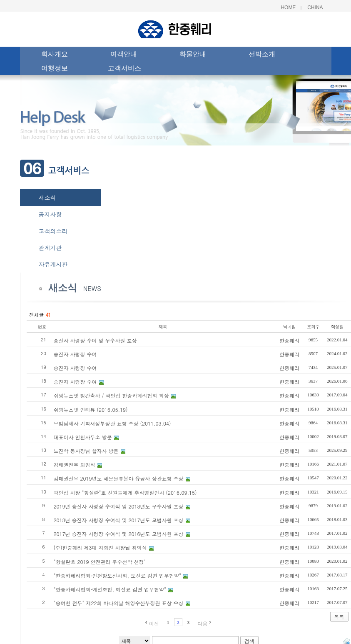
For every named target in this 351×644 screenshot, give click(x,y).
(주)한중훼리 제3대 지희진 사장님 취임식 (100, 548)
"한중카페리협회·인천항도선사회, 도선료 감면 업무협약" (118, 575)
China (315, 8)
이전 (154, 623)
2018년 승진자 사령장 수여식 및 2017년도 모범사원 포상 (119, 520)
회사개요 (55, 55)
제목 (163, 327)
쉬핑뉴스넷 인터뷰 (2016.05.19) (91, 410)
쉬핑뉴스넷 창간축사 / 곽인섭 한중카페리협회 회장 (111, 395)
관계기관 (50, 248)
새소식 (47, 198)
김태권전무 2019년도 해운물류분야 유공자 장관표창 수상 (119, 478)
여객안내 (124, 55)
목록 (339, 617)
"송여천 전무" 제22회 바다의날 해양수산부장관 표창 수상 (119, 603)
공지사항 (50, 214)
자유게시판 (53, 264)
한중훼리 (289, 340)
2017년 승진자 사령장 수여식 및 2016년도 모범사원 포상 (119, 534)
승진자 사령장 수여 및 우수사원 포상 (95, 340)
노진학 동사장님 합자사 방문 (86, 451)
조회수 (313, 327)
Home (288, 8)
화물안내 (193, 55)
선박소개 (262, 55)
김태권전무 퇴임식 (75, 465)
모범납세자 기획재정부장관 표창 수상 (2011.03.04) (112, 423)
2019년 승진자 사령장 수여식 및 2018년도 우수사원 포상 (119, 506)
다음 (202, 623)
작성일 (337, 327)
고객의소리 (53, 231)
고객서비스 (124, 69)
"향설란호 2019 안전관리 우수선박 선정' (100, 562)
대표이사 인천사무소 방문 (83, 437)
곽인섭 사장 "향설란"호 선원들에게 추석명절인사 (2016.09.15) (125, 492)
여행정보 (55, 69)
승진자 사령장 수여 (75, 354)
